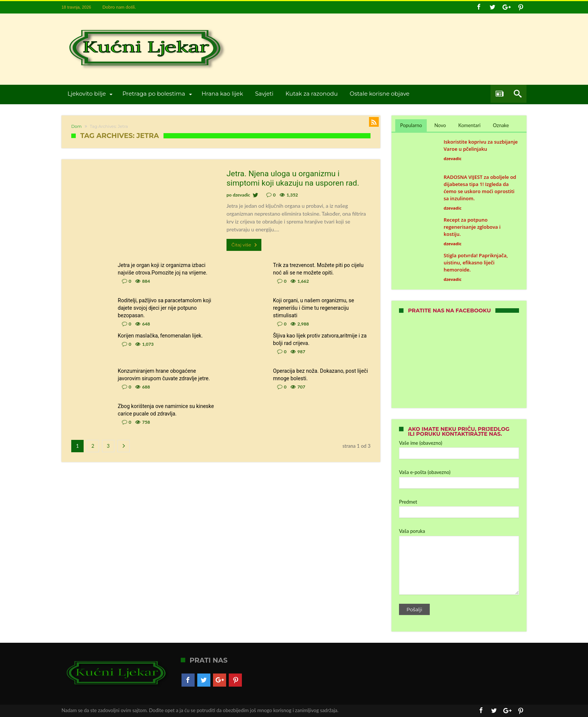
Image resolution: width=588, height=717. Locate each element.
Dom (76, 126)
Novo (440, 125)
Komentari (469, 125)
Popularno (411, 125)
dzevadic (241, 195)
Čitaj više (245, 245)
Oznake (501, 125)
